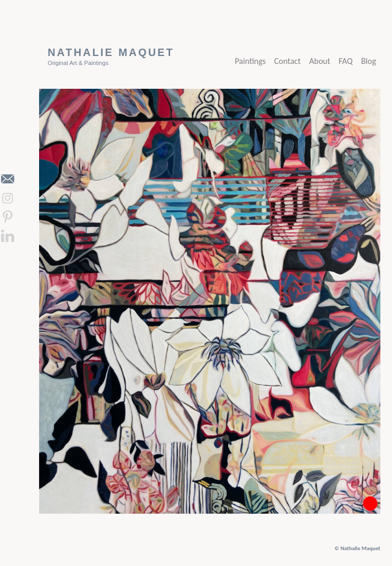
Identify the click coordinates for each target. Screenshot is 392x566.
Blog (368, 61)
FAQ (346, 61)
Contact (287, 61)
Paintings (250, 61)
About (320, 61)
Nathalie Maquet (111, 52)
